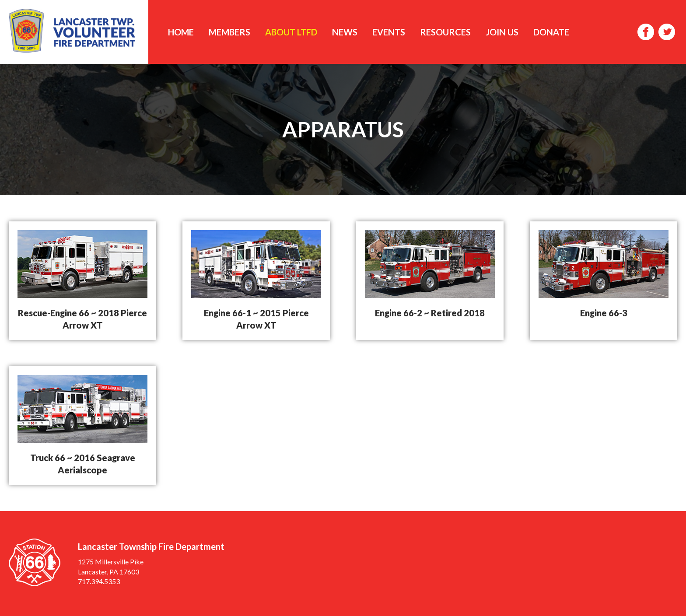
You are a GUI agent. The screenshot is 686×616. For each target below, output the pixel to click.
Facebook (646, 32)
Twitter (667, 32)
